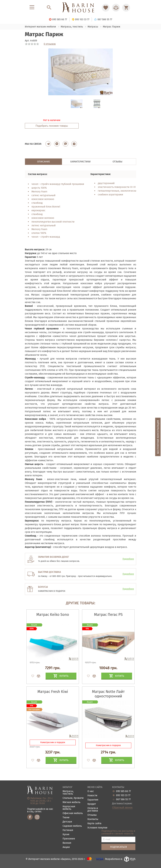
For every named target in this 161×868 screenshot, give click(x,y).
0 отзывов (50, 44)
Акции (66, 847)
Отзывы (92, 815)
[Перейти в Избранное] (106, 8)
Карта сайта (94, 824)
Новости (92, 796)
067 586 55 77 (123, 799)
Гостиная (68, 830)
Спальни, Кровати (73, 798)
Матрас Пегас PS (108, 615)
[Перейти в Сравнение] (116, 8)
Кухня (66, 834)
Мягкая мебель (71, 802)
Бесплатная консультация (158, 437)
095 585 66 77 (123, 791)
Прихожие (69, 839)
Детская (67, 822)
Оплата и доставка (93, 810)
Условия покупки (97, 828)
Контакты (93, 819)
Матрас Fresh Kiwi (53, 692)
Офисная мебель (73, 813)
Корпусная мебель (69, 808)
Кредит (92, 804)
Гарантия (93, 800)
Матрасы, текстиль (68, 793)
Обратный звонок (122, 808)
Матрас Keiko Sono (53, 615)
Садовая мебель (72, 826)
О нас (91, 791)
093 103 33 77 (123, 795)
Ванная (67, 843)
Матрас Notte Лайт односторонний (108, 694)
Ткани (66, 818)
